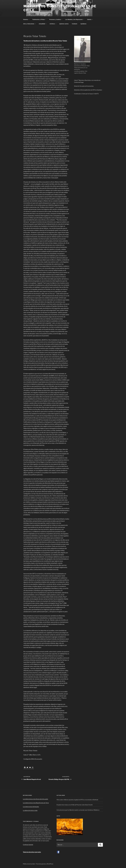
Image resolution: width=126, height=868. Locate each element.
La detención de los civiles (30, 810)
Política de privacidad (29, 864)
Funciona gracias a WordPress (45, 864)
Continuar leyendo (28, 845)
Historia (26, 19)
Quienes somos (64, 24)
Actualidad (43, 24)
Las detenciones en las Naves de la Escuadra (35, 799)
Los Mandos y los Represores (75, 19)
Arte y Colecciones (30, 24)
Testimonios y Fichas (39, 19)
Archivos (53, 24)
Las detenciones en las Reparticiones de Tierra (36, 803)
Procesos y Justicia (56, 19)
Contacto (75, 24)
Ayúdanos (83, 24)
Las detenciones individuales (31, 807)
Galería (90, 19)
